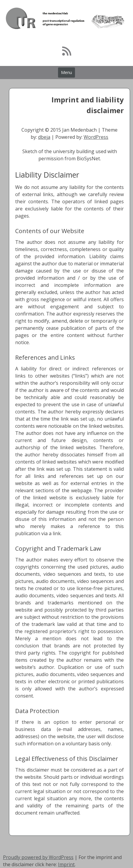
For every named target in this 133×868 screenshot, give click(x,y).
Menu (66, 72)
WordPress (96, 137)
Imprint (66, 864)
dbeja (44, 137)
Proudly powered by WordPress (38, 857)
